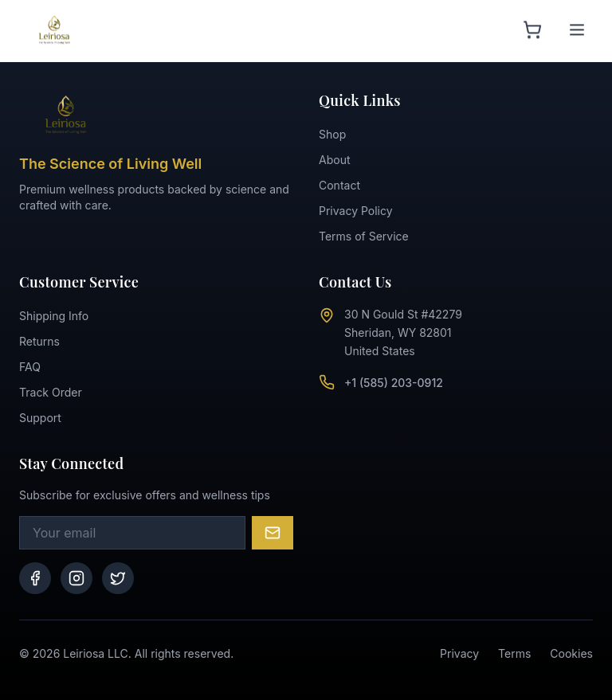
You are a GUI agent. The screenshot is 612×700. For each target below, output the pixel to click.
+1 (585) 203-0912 (394, 383)
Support (40, 418)
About (334, 160)
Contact (339, 185)
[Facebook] (35, 578)
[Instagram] (76, 578)
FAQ (30, 367)
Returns (39, 341)
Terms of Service (364, 236)
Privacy (459, 653)
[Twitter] (118, 578)
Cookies (571, 653)
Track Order (51, 392)
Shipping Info (54, 316)
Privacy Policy (356, 211)
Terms (514, 653)
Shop (332, 134)
